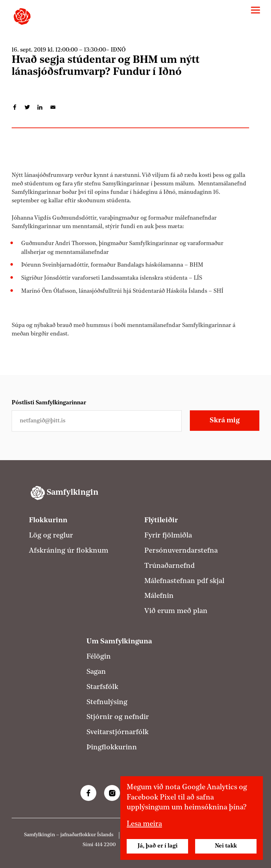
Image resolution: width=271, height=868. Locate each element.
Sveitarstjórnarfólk (118, 732)
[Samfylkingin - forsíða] (22, 16)
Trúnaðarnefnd (170, 566)
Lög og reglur (51, 536)
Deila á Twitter (28, 107)
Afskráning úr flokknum (69, 551)
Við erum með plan (176, 611)
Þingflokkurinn (112, 748)
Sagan (96, 672)
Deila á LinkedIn (40, 107)
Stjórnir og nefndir (118, 717)
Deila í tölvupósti (53, 107)
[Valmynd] (255, 10)
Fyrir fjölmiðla (168, 536)
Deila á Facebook (15, 107)
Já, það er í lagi (158, 846)
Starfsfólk (102, 687)
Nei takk (226, 846)
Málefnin (159, 596)
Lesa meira (144, 824)
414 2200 (105, 845)
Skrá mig (225, 421)
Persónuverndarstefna (181, 551)
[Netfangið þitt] (97, 421)
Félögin (99, 657)
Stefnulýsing (107, 702)
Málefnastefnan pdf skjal (184, 581)
